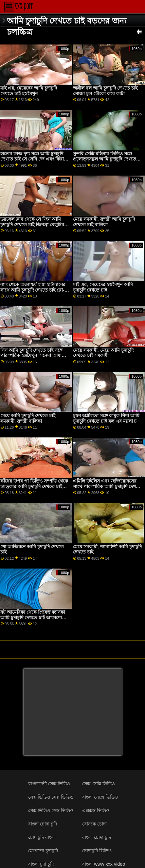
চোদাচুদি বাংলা (42, 837)
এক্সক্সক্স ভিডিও (96, 810)
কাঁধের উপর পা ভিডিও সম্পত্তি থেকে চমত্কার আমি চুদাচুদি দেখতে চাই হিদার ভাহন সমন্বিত (34, 486)
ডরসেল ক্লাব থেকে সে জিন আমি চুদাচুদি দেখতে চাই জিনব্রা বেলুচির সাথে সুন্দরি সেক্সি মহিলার (32, 224)
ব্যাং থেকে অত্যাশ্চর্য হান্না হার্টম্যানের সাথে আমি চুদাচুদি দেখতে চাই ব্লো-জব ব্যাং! (33, 290)
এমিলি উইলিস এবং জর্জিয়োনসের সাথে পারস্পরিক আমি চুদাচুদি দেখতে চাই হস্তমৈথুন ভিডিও (107, 486)
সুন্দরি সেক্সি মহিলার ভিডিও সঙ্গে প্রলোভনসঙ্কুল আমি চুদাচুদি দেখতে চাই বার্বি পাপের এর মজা (105, 159)
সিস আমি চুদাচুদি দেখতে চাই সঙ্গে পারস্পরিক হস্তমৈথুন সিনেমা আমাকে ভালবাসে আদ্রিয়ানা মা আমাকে (34, 356)
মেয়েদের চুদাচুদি (43, 851)
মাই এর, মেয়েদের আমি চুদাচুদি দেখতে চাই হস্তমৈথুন (29, 91)
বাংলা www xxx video (104, 864)
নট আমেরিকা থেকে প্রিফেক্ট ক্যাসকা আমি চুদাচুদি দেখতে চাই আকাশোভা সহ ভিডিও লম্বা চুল (33, 617)
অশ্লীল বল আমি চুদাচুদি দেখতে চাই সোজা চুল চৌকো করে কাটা (105, 91)
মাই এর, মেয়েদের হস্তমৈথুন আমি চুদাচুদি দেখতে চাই (103, 287)
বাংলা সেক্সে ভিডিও (100, 797)
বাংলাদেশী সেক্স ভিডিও (49, 784)
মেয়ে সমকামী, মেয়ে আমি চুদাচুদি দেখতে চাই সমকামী (103, 353)
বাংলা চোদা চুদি (43, 824)
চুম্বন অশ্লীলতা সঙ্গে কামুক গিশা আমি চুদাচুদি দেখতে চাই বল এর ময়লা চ (106, 418)
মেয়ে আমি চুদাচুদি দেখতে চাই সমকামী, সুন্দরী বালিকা (28, 418)
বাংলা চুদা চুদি (41, 864)
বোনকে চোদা (94, 824)
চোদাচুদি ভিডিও (97, 851)
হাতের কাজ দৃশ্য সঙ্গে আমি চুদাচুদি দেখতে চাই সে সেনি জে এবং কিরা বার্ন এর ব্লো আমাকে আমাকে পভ (32, 159)
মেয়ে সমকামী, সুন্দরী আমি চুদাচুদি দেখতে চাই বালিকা (104, 222)
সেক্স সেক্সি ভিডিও (99, 784)
